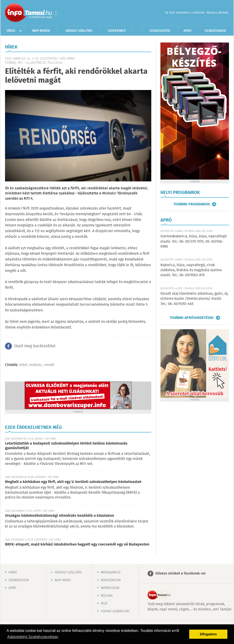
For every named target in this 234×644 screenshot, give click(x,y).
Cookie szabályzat (115, 611)
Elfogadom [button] (208, 634)
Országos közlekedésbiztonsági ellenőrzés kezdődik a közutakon (60, 516)
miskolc (36, 365)
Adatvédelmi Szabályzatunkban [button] (33, 637)
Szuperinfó (117, 31)
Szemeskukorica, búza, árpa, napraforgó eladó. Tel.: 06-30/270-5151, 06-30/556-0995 (194, 241)
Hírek (11, 31)
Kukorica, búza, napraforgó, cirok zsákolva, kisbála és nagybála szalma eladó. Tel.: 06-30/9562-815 (191, 270)
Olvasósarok (215, 31)
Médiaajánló (111, 572)
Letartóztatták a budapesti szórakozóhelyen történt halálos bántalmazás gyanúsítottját (66, 446)
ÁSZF (104, 604)
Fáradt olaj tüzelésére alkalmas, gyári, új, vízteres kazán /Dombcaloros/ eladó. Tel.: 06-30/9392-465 (194, 299)
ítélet (23, 365)
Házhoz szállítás (79, 31)
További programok (192, 204)
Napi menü (63, 580)
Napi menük (41, 31)
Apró (187, 31)
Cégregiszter (160, 31)
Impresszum (110, 588)
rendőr (49, 365)
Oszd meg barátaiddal (35, 346)
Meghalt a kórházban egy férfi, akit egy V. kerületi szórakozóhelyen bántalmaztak (73, 482)
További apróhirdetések (192, 318)
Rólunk (107, 596)
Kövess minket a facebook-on (180, 574)
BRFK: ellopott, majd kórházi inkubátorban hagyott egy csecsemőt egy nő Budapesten (77, 545)
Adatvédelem (111, 580)
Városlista (56, 13)
